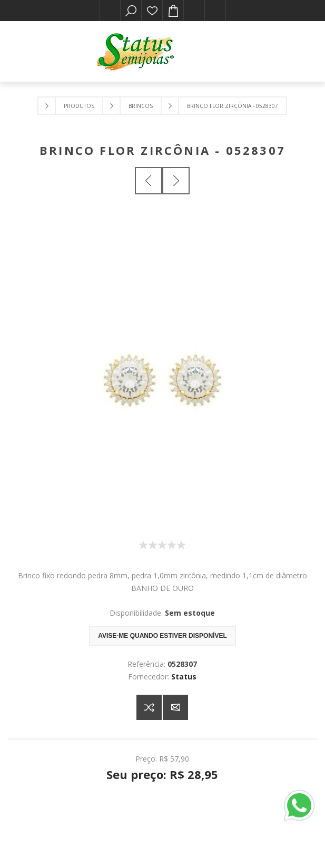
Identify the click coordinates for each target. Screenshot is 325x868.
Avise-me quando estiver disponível (162, 636)
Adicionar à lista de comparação (149, 707)
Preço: (146, 759)
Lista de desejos (152, 11)
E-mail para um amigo (175, 707)
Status (184, 677)
